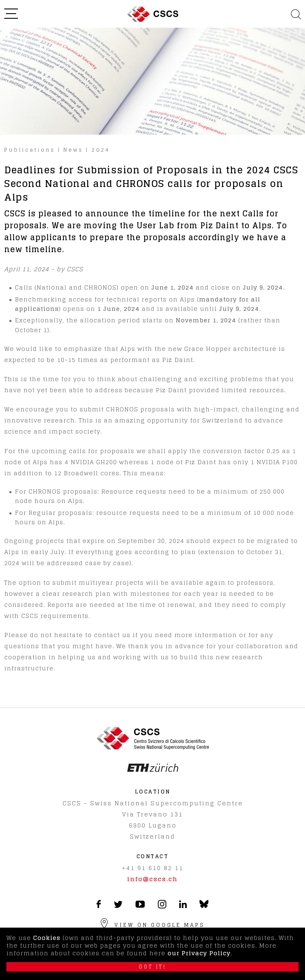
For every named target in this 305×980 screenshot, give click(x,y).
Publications (30, 150)
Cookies (47, 938)
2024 (101, 150)
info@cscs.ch (152, 879)
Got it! (152, 967)
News (73, 150)
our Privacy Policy (199, 953)
